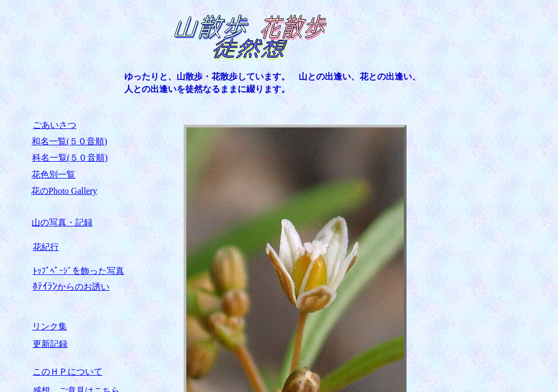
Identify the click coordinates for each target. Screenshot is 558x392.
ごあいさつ (54, 125)
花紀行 (46, 247)
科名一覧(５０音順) (70, 158)
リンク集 (50, 326)
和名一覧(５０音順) (69, 141)
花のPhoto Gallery (64, 191)
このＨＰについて (68, 372)
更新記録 (50, 344)
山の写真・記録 (62, 222)
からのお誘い (71, 287)
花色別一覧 (53, 174)
